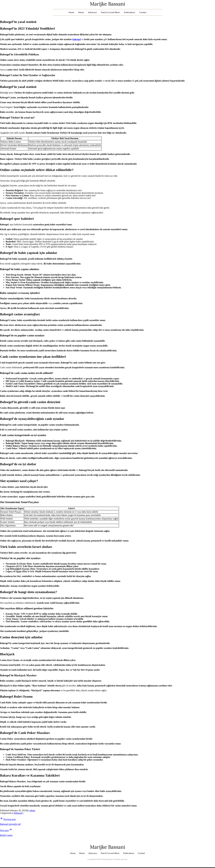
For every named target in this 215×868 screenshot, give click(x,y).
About (81, 12)
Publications (129, 12)
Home (71, 12)
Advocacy (92, 12)
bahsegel (77, 39)
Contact (143, 12)
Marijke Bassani (108, 4)
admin (32, 810)
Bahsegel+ (19, 813)
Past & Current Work (110, 12)
